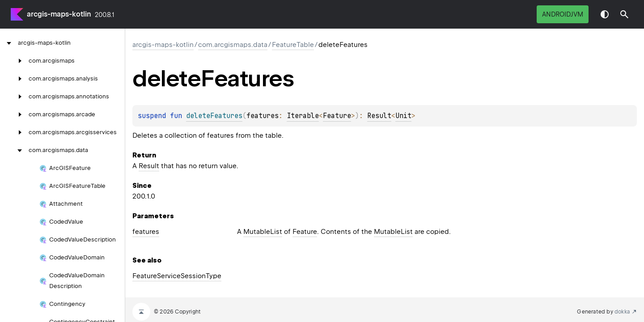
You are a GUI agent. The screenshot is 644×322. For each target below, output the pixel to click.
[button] (624, 14)
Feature (337, 116)
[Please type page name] (624, 14)
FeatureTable (293, 45)
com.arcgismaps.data (233, 45)
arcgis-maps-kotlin (59, 14)
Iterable (303, 116)
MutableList (263, 232)
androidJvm (563, 14)
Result (379, 116)
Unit (403, 116)
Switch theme (605, 14)
